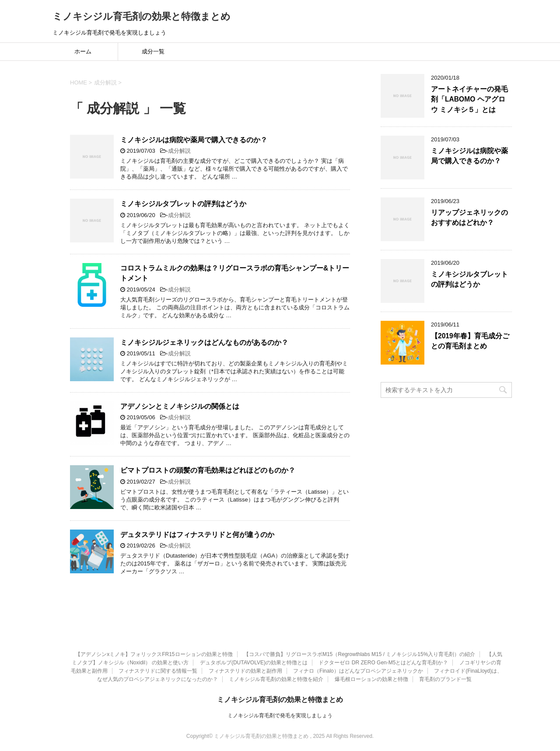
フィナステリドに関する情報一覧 (158, 671)
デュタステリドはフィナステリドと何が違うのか (197, 535)
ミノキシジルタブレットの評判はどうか (183, 204)
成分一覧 (153, 51)
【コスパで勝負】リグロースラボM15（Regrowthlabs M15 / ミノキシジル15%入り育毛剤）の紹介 (359, 654)
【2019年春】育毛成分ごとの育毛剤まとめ (470, 341)
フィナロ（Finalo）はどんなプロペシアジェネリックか (358, 671)
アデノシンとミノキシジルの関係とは (180, 406)
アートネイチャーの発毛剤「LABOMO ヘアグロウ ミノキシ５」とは (469, 99)
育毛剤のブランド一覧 (445, 679)
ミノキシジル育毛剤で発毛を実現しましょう (280, 716)
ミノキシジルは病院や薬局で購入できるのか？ (194, 140)
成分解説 (179, 151)
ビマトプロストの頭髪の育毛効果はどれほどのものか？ (208, 470)
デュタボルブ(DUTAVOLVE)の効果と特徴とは (254, 663)
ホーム (83, 51)
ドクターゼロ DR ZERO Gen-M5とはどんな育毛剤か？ (383, 663)
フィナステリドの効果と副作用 (245, 671)
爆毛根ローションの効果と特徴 (371, 679)
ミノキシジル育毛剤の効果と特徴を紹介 (276, 679)
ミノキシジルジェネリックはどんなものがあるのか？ (204, 342)
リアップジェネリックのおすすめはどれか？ (469, 218)
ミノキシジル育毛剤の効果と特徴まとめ (142, 16)
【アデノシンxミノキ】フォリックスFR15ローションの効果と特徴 (154, 654)
